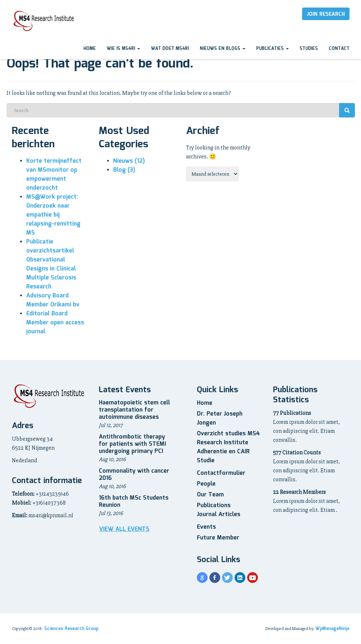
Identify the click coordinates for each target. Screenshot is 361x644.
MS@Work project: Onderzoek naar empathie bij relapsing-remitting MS (53, 215)
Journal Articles (219, 515)
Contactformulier (221, 473)
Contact (339, 49)
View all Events (124, 529)
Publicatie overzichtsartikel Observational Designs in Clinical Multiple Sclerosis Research (51, 264)
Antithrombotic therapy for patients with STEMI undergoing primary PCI (132, 444)
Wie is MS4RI (123, 49)
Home (90, 49)
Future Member (218, 538)
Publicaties (272, 49)
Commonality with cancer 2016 (134, 475)
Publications (214, 506)
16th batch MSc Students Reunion (134, 502)
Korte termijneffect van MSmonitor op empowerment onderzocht (54, 175)
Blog (124, 170)
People (206, 484)
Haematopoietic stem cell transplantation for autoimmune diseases (134, 410)
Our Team (210, 495)
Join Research (326, 14)
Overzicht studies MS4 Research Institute (228, 438)
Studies (309, 49)
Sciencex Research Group (71, 629)
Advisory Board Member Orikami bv (53, 300)
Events (206, 527)
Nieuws (129, 161)
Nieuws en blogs (223, 49)
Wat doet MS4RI (170, 49)
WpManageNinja (332, 629)
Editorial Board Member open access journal (55, 323)
